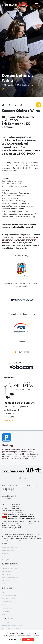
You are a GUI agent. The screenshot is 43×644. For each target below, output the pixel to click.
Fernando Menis (7, 608)
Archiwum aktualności (9, 557)
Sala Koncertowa (7, 571)
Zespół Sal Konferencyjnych (10, 578)
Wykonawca (6, 611)
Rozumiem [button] (28, 639)
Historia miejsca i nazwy (9, 598)
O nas (4, 592)
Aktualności (5, 554)
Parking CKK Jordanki (8, 560)
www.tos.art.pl (10, 420)
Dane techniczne (7, 605)
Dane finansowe (7, 602)
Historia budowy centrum (10, 595)
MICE (3, 584)
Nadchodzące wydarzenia (10, 547)
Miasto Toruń (6, 623)
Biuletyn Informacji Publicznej (21, 514)
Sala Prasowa (6, 581)
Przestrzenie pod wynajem (10, 568)
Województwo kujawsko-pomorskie (13, 626)
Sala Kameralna (7, 574)
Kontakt (4, 614)
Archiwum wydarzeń (8, 550)
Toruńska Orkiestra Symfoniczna (12, 629)
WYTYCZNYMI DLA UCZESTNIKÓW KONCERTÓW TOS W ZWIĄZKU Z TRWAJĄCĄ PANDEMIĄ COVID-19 (20, 240)
